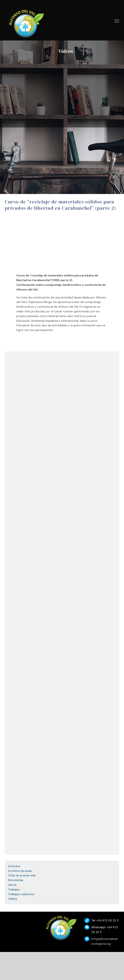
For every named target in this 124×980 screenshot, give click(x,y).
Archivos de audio (20, 871)
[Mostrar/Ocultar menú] (117, 21)
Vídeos (13, 899)
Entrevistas (16, 880)
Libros (12, 885)
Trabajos (14, 889)
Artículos (14, 866)
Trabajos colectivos (21, 894)
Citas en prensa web (22, 875)
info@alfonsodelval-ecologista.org (105, 941)
